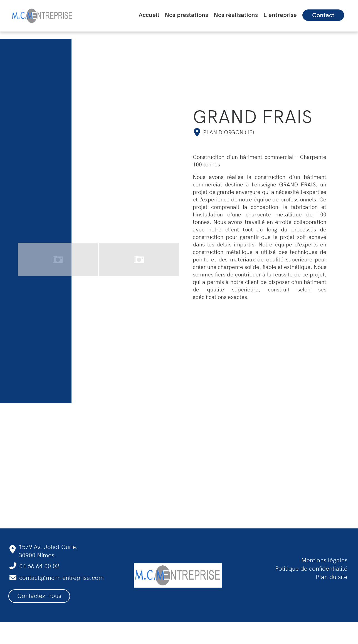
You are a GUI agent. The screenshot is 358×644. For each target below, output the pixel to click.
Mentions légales (324, 560)
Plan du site (332, 577)
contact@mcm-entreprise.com (61, 578)
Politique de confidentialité (311, 569)
